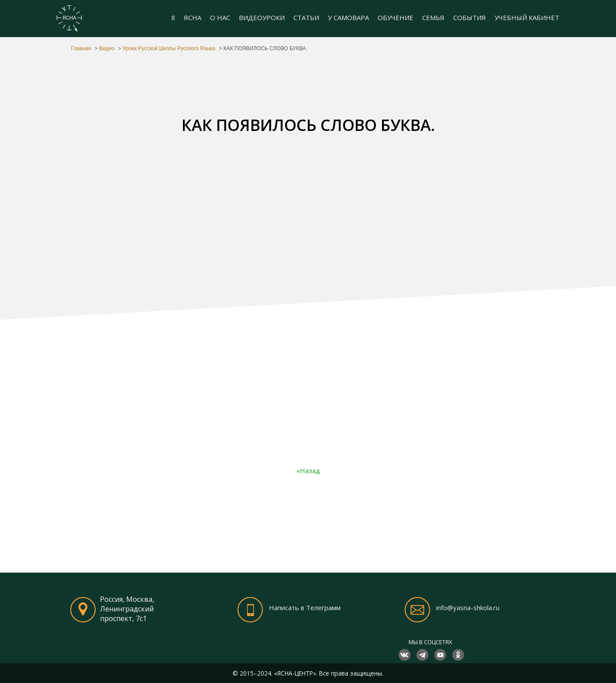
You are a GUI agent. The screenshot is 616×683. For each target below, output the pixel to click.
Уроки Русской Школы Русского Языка (169, 48)
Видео (107, 48)
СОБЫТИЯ (470, 17)
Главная (81, 48)
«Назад (308, 470)
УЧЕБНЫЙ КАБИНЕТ (527, 17)
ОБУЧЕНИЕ (396, 17)
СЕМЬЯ (433, 17)
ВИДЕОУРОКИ (262, 17)
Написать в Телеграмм (305, 608)
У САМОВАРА (348, 17)
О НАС (220, 17)
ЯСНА (193, 17)
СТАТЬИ (306, 17)
